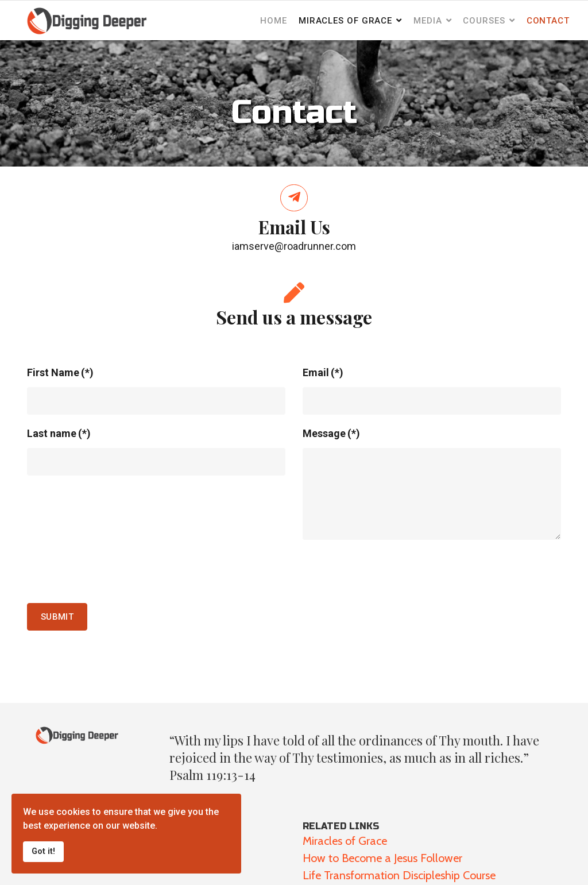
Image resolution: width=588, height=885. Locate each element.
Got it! (43, 851)
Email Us (294, 227)
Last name (59, 433)
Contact (548, 21)
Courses (484, 21)
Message (331, 433)
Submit (57, 617)
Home (274, 21)
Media (428, 21)
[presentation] (114, 571)
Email (323, 372)
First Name (60, 372)
